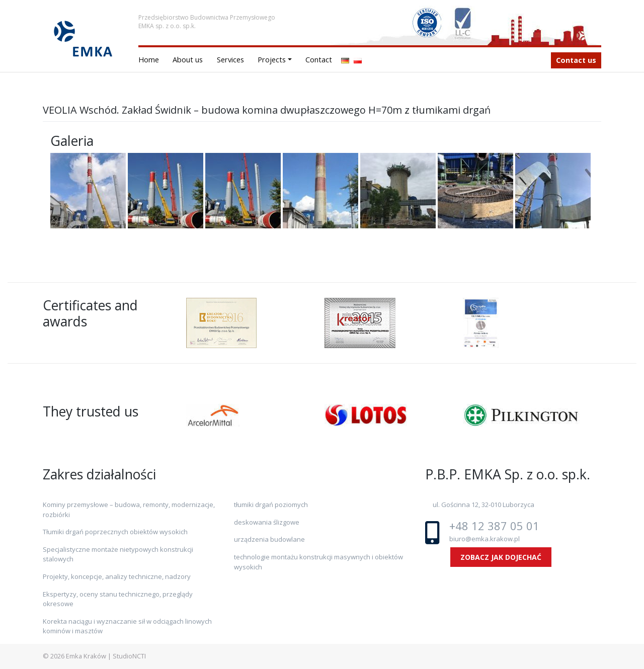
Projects (272, 60)
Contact (319, 60)
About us (188, 60)
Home (149, 60)
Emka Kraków (86, 656)
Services (230, 60)
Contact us (576, 60)
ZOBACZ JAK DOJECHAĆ (501, 557)
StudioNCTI (129, 656)
